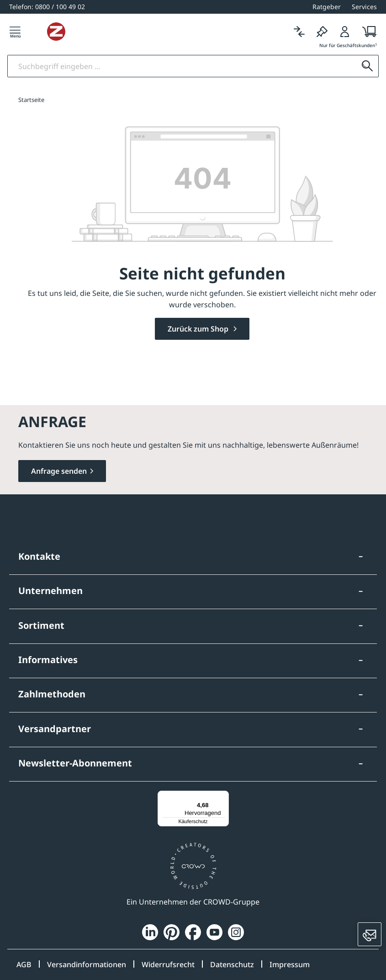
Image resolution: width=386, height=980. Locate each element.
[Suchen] (365, 73)
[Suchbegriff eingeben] (182, 73)
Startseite (31, 106)
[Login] (345, 35)
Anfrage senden (59, 471)
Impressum (290, 964)
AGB (24, 964)
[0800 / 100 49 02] (47, 7)
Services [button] (364, 7)
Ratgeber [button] (327, 7)
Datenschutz (232, 964)
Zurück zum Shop (199, 335)
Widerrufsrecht (168, 964)
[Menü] (15, 35)
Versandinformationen (87, 964)
